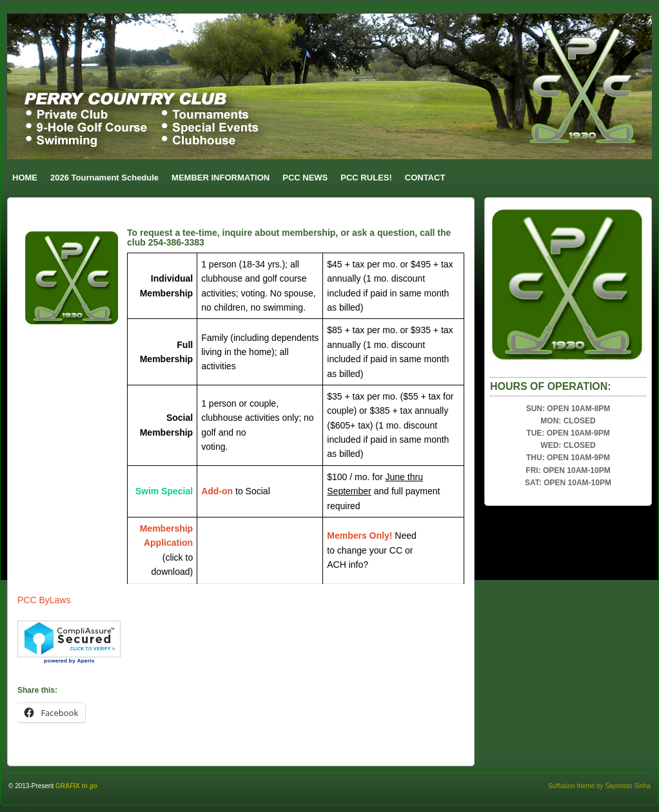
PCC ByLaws (44, 600)
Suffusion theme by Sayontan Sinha (599, 786)
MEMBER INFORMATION (221, 178)
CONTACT (425, 178)
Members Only (358, 536)
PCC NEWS (305, 178)
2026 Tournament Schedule (104, 178)
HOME (25, 178)
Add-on (217, 491)
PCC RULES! (366, 178)
